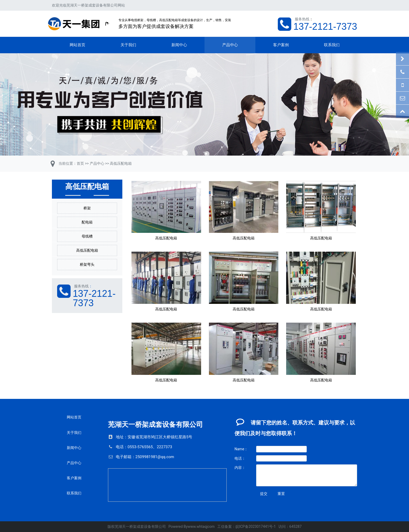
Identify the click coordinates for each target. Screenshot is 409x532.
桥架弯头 (87, 264)
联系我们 (332, 45)
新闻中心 (179, 45)
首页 (80, 163)
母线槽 (87, 236)
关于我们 (128, 45)
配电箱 (87, 222)
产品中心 (230, 45)
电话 (120, 447)
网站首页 (77, 45)
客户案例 (281, 45)
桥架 (87, 208)
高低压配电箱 (121, 163)
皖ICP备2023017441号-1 (256, 527)
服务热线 (302, 19)
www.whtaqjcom (201, 527)
